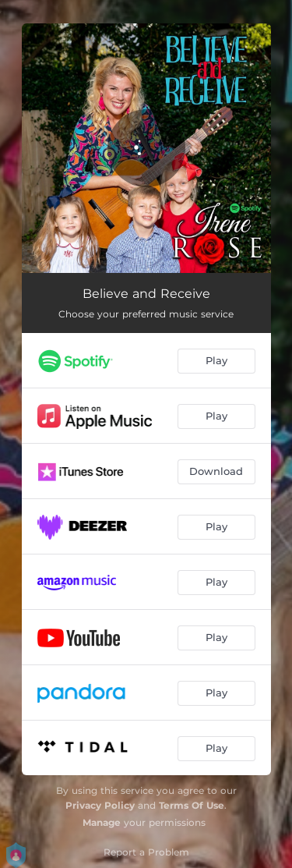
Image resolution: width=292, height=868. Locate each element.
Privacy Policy (100, 805)
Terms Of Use (192, 805)
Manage (102, 822)
